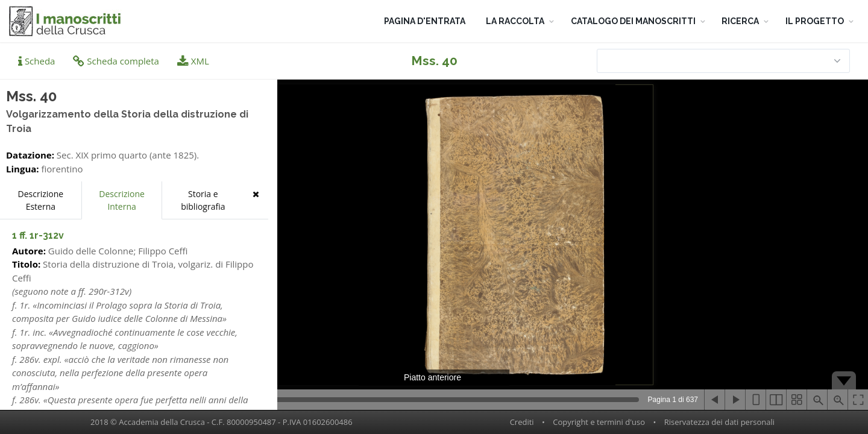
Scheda (36, 61)
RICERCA (740, 21)
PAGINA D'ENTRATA (425, 21)
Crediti (522, 422)
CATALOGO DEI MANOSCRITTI (633, 21)
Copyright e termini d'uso (599, 422)
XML (193, 61)
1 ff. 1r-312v (38, 235)
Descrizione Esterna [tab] (41, 200)
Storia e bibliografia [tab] (203, 200)
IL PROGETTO (815, 21)
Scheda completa (116, 61)
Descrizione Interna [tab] (122, 200)
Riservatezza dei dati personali (719, 422)
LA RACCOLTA (515, 21)
